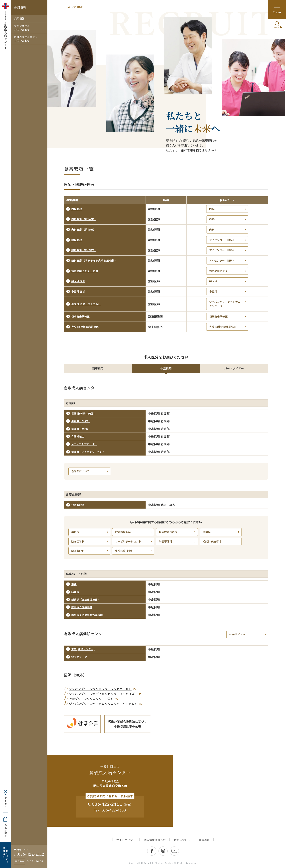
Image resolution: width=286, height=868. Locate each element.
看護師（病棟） (81, 429)
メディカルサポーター (84, 444)
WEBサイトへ (248, 634)
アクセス (6, 802)
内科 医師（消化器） (83, 229)
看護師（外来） (81, 421)
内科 (228, 209)
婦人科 (228, 281)
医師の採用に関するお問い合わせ (26, 39)
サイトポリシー (126, 840)
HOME (67, 7)
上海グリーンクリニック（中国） (91, 699)
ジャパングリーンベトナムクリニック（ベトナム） (103, 704)
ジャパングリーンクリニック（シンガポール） (100, 689)
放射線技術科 (134, 532)
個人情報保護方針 (155, 840)
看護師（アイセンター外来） (88, 452)
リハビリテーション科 (134, 541)
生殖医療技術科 (134, 551)
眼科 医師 (77, 240)
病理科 (221, 532)
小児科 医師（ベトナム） (86, 304)
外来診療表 (6, 831)
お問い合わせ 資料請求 (5, 855)
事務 (74, 584)
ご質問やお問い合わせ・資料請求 (110, 796)
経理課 (75, 592)
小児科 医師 (78, 291)
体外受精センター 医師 (85, 271)
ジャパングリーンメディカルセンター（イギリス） (103, 694)
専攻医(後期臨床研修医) (86, 327)
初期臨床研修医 (81, 316)
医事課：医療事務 (82, 607)
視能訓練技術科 (221, 541)
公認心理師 (78, 505)
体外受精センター (228, 271)
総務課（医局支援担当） (86, 600)
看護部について (90, 471)
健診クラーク (79, 657)
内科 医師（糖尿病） (83, 219)
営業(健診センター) (83, 649)
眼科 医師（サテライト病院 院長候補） (94, 260)
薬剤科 (90, 532)
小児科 (228, 292)
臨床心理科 (90, 551)
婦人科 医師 (78, 281)
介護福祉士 (78, 436)
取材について (182, 840)
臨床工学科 (90, 541)
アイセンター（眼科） (228, 240)
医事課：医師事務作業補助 (87, 615)
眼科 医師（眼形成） (83, 250)
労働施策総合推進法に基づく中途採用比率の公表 (128, 724)
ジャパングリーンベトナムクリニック (228, 304)
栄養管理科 (178, 541)
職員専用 (204, 840)
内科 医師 (77, 209)
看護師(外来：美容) (83, 413)
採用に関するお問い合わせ (22, 28)
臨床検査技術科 (178, 532)
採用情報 (19, 18)
